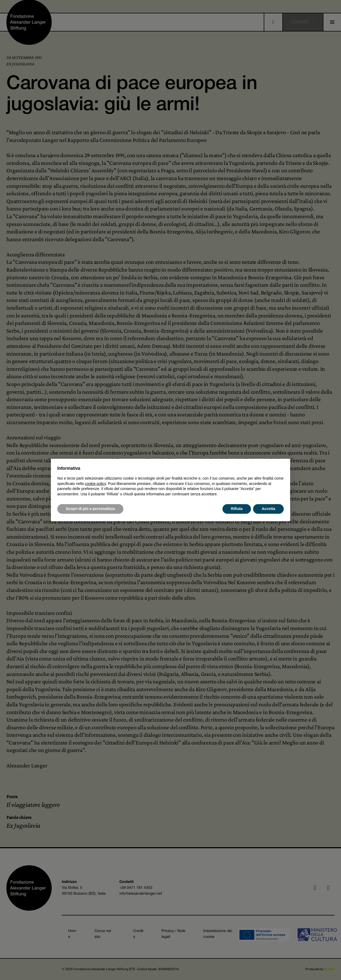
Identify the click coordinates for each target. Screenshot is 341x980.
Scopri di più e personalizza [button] (90, 509)
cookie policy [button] (96, 484)
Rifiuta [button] (237, 509)
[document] (170, 481)
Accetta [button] (268, 509)
